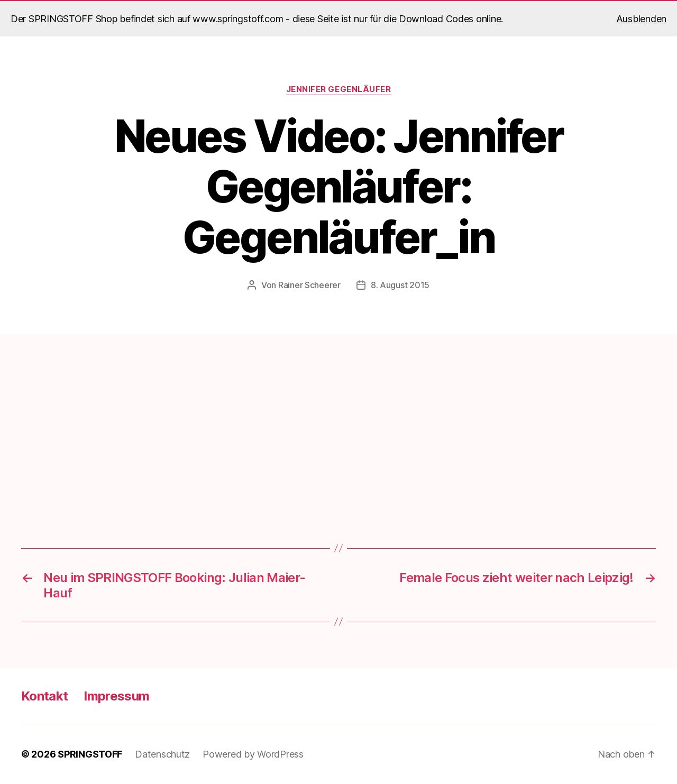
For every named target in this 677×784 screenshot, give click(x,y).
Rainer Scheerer (309, 285)
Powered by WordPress (253, 754)
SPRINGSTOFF (90, 754)
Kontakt (44, 696)
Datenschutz (162, 754)
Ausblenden (641, 19)
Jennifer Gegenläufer (339, 89)
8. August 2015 (400, 285)
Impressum (116, 696)
